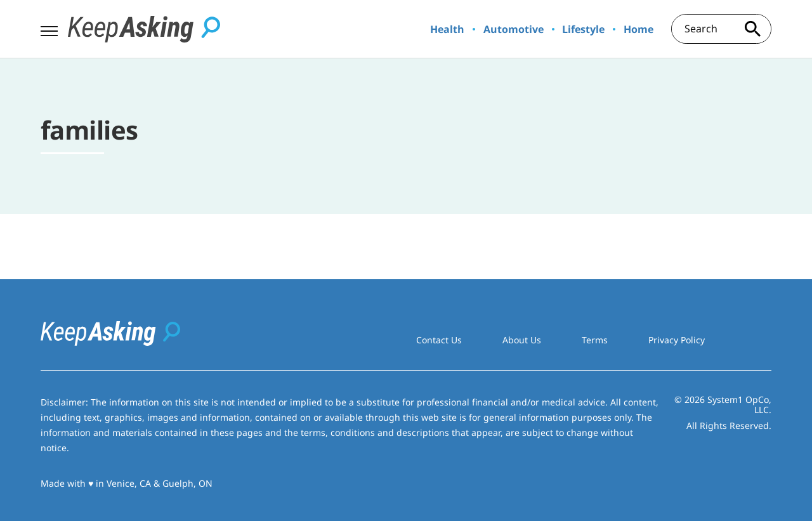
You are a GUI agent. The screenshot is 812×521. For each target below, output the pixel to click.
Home (638, 29)
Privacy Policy (677, 340)
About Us (522, 340)
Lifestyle (583, 29)
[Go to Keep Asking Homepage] (144, 29)
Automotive (514, 29)
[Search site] (752, 29)
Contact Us (439, 340)
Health (447, 29)
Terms (595, 340)
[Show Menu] (49, 28)
